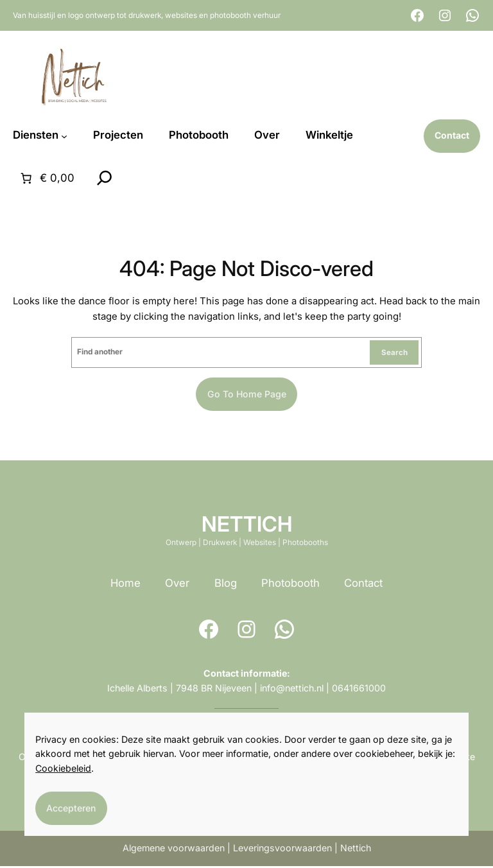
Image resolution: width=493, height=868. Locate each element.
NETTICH (247, 525)
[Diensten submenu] (64, 136)
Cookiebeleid (63, 768)
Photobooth (290, 585)
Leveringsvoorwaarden (282, 850)
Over (177, 585)
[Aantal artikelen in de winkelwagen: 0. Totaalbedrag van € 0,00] (46, 179)
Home (125, 585)
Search (394, 353)
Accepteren (73, 807)
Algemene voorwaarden (174, 850)
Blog (226, 585)
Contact (363, 585)
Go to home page (246, 395)
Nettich (356, 850)
